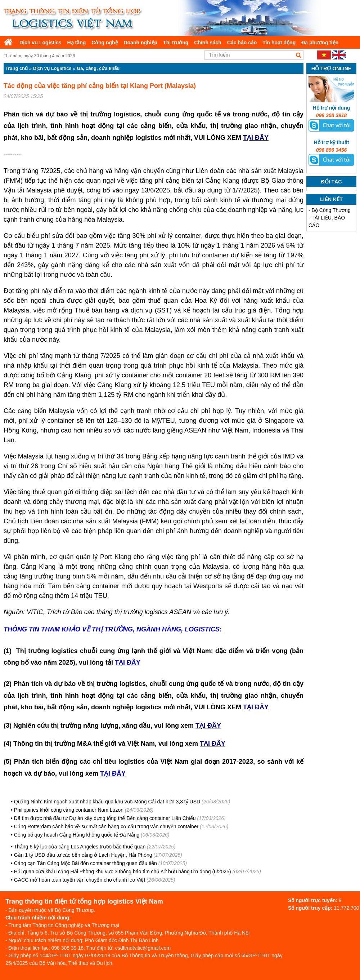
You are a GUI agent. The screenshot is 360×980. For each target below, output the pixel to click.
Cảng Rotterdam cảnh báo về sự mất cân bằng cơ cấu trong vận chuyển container (106, 826)
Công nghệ (105, 43)
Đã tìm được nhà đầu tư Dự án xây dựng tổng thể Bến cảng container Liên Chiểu (105, 818)
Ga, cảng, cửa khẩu (98, 68)
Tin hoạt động (279, 43)
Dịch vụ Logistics (40, 43)
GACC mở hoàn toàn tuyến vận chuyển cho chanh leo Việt (80, 880)
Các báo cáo (242, 43)
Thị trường (176, 43)
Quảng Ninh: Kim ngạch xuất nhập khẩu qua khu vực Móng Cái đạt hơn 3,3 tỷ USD (107, 802)
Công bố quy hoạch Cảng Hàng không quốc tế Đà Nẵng (77, 835)
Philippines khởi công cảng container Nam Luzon (69, 810)
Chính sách (208, 43)
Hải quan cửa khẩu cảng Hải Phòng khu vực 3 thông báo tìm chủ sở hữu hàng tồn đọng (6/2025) (123, 872)
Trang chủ (17, 68)
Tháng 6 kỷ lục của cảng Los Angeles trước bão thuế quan (80, 847)
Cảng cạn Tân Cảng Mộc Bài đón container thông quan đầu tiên (85, 863)
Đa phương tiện (320, 43)
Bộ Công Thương (331, 210)
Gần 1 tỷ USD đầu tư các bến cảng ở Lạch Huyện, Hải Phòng (83, 855)
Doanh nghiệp (141, 43)
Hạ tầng (76, 43)
